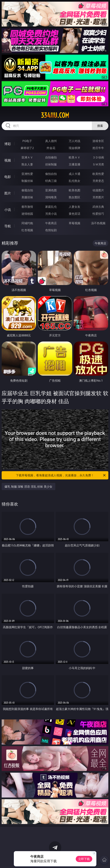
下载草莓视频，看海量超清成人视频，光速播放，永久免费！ (61, 475)
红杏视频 (27, 230)
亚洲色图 (51, 190)
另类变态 (98, 181)
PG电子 (27, 141)
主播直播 (75, 164)
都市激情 (27, 207)
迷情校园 (27, 214)
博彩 (8, 144)
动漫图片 (98, 190)
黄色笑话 (75, 214)
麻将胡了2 (27, 148)
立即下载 (84, 859)
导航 (8, 226)
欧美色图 (75, 190)
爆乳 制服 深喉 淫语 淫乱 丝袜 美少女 (28, 487)
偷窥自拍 (27, 190)
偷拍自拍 (51, 174)
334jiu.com (55, 115)
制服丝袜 (27, 181)
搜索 (100, 126)
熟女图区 (75, 197)
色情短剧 (51, 230)
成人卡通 (75, 174)
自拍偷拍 (51, 157)
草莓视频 (75, 223)
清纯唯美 (51, 197)
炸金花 (51, 148)
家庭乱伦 (51, 207)
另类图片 (98, 197)
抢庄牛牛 (98, 148)
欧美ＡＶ (75, 157)
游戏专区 (98, 141)
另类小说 (51, 214)
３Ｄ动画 (98, 157)
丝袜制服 (51, 164)
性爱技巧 (98, 214)
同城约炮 (27, 223)
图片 (8, 193)
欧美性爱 (98, 174)
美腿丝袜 (27, 197)
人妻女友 (75, 207)
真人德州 (51, 141)
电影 (8, 177)
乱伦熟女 (75, 181)
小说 (8, 210)
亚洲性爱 (27, 174)
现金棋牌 (75, 148)
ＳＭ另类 (98, 164)
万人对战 (75, 141)
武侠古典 (98, 207)
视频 (8, 160)
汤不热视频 (98, 223)
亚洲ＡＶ (27, 157)
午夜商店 (51, 223)
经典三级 (51, 181)
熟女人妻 (27, 164)
